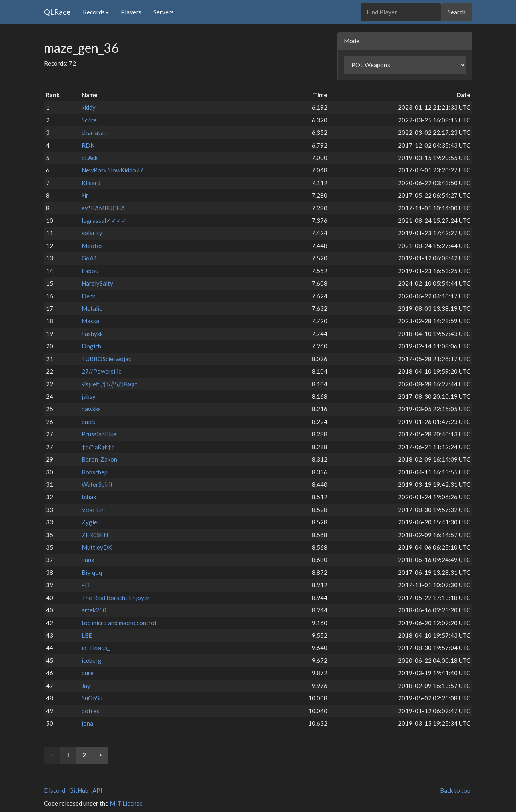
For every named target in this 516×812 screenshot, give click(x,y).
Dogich (91, 346)
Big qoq (92, 572)
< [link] (52, 755)
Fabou (90, 271)
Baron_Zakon (99, 459)
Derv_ (90, 296)
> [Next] (100, 755)
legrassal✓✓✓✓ (104, 220)
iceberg (92, 660)
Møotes (92, 246)
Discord (55, 790)
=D (86, 585)
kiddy (89, 107)
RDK (88, 145)
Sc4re (89, 120)
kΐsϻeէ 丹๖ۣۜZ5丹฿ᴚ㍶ (109, 384)
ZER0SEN (95, 535)
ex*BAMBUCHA (103, 208)
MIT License (126, 803)
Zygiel (90, 522)
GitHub (79, 790)
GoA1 (89, 258)
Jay (86, 686)
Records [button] (96, 12)
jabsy (89, 396)
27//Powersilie (102, 371)
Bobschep (95, 472)
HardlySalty (97, 283)
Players (131, 12)
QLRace (57, 12)
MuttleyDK (97, 547)
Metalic (92, 308)
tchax (89, 497)
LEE (87, 635)
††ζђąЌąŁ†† (98, 447)
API (97, 790)
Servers (164, 12)
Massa (90, 321)
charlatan (94, 132)
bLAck (90, 158)
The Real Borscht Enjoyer (116, 598)
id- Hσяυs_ (96, 648)
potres (90, 711)
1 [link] (68, 755)
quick (88, 422)
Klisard (91, 183)
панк (88, 560)
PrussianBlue (99, 434)
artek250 (94, 610)
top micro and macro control (119, 623)
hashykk (92, 334)
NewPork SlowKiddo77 (112, 170)
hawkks (91, 409)
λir (85, 195)
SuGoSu (92, 698)
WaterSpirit (97, 484)
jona (87, 723)
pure (88, 673)
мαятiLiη (93, 510)
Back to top (455, 790)
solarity (92, 233)
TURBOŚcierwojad (107, 359)
